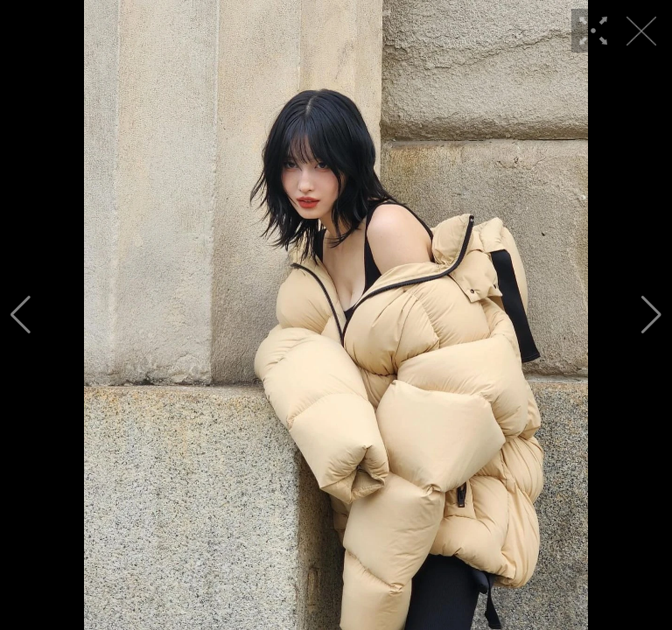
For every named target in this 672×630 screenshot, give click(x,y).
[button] (21, 315)
